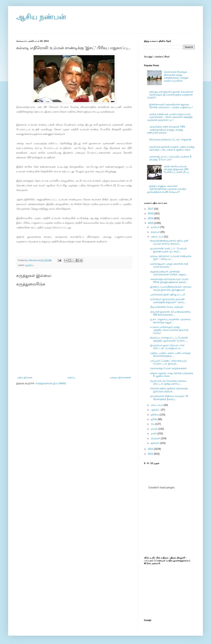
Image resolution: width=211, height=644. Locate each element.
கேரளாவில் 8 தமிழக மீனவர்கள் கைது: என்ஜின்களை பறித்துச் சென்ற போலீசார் (176, 76)
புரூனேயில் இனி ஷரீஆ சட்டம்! (168, 295)
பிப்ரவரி (156, 438)
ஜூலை (155, 415)
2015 (151, 214)
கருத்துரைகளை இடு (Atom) (51, 383)
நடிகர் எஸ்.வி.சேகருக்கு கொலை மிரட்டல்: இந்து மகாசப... (168, 382)
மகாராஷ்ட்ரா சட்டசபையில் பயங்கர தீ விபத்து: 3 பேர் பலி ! (170, 158)
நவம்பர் (156, 232)
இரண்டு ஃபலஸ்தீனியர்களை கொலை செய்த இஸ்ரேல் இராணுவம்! (171, 288)
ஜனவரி (155, 443)
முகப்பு (71, 377)
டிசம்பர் (155, 227)
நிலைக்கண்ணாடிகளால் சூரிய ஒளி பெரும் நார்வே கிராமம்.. (169, 242)
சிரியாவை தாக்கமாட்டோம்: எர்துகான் (170, 140)
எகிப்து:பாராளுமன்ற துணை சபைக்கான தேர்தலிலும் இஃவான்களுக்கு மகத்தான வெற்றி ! (170, 95)
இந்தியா (30, 265)
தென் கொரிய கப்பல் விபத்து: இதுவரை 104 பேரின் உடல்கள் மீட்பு (176, 169)
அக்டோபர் (157, 237)
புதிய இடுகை (25, 377)
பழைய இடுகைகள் (120, 377)
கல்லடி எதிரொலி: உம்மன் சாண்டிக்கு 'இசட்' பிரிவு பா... (171, 258)
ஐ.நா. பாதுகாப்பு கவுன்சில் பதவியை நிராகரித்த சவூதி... (170, 321)
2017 (151, 209)
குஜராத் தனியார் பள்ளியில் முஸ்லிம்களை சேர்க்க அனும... (169, 273)
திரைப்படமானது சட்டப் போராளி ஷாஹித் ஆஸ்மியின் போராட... (169, 339)
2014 (151, 218)
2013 (151, 223)
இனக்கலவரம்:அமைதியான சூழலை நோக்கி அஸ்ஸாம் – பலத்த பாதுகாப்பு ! (171, 106)
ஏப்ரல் (154, 429)
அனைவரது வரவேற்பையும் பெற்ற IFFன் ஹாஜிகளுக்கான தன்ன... (169, 281)
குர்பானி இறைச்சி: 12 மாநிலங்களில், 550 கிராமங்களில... (171, 313)
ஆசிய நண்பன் (41, 17)
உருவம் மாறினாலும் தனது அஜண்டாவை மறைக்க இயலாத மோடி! (169, 330)
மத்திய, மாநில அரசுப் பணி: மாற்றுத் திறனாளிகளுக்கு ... (170, 355)
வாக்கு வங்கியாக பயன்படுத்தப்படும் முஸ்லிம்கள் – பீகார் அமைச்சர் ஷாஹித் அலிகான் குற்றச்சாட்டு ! (170, 117)
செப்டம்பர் (157, 405)
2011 (151, 454)
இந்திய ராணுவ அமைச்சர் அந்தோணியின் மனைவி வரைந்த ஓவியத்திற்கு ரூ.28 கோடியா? (167, 189)
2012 (151, 449)
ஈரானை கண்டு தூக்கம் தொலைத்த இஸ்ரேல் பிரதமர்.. (169, 390)
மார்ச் (154, 434)
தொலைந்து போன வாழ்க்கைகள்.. (169, 368)
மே (153, 424)
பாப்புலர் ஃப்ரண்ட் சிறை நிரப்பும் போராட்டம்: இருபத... (168, 362)
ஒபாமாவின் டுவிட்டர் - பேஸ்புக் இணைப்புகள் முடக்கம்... (168, 250)
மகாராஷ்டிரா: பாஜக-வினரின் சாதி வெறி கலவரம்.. (169, 265)
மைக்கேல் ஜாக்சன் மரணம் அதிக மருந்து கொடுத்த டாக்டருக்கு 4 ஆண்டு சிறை (172, 148)
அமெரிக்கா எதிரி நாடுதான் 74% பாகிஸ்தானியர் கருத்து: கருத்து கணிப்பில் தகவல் (166, 130)
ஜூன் (154, 419)
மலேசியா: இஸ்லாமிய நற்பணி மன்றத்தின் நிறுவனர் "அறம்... (168, 301)
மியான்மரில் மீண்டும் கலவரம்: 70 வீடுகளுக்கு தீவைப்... (169, 398)
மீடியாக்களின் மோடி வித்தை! (167, 307)
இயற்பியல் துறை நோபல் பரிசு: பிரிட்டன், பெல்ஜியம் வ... (167, 347)
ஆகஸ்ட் (156, 410)
